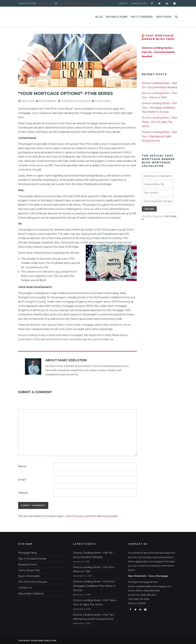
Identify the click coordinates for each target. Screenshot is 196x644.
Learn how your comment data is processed (91, 516)
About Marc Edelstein (66, 360)
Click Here (40, 339)
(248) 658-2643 (46, 3)
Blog (99, 17)
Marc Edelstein (48, 101)
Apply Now (164, 17)
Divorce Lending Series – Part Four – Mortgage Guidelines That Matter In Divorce (159, 107)
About (123, 3)
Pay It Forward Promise (32, 559)
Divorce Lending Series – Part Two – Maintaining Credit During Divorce (159, 136)
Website (23, 493)
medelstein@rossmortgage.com (80, 3)
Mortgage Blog (27, 553)
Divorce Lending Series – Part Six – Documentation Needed (158, 52)
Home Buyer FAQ (29, 570)
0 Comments (103, 101)
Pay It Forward (142, 17)
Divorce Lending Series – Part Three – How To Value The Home (159, 122)
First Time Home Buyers (76, 101)
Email (22, 480)
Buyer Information (29, 576)
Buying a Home (117, 17)
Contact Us (138, 3)
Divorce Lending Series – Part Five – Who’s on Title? (159, 95)
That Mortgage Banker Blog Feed (158, 37)
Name (23, 466)
